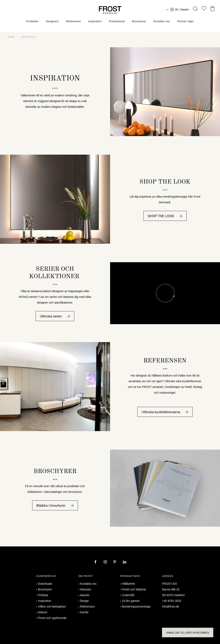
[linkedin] (125, 562)
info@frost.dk (171, 607)
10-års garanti (131, 601)
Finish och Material (134, 589)
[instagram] (106, 562)
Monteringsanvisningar (136, 607)
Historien (86, 589)
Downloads (45, 584)
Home (11, 37)
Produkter (32, 21)
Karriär (84, 612)
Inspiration (95, 21)
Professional (117, 21)
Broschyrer (139, 21)
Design (84, 601)
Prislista (43, 595)
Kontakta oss (162, 21)
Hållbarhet (128, 584)
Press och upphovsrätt (52, 618)
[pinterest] (115, 562)
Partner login (186, 21)
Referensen (73, 21)
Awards (84, 595)
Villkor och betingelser (52, 607)
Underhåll (128, 595)
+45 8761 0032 (172, 601)
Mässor (43, 612)
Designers (52, 21)
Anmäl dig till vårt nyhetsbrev (188, 633)
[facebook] (96, 562)
